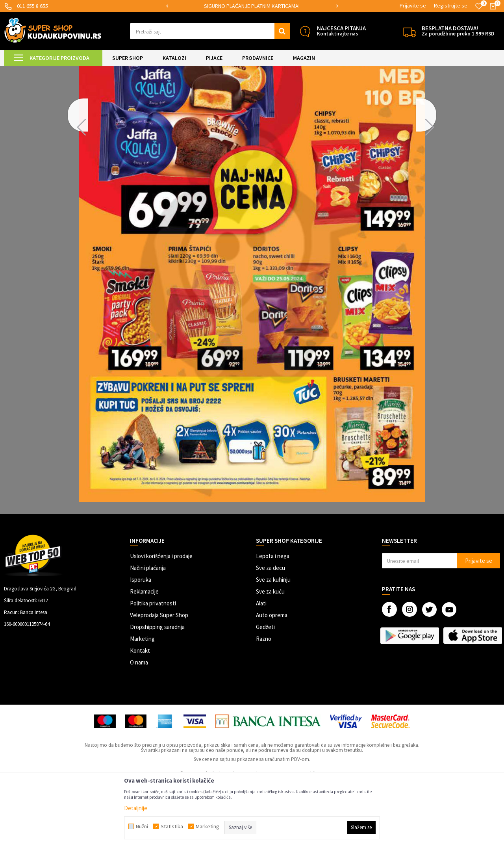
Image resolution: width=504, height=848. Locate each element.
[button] (210, 31)
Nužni (142, 826)
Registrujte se (451, 6)
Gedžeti (265, 693)
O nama (139, 728)
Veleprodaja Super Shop (159, 681)
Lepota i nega (273, 622)
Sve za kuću (270, 657)
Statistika (172, 826)
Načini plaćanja (148, 634)
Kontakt (140, 716)
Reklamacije (144, 657)
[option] (252, 6)
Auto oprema (272, 681)
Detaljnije (136, 808)
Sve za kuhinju (273, 645)
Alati (261, 669)
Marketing (142, 704)
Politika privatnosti (153, 669)
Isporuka (141, 645)
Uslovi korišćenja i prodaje (161, 622)
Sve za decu (271, 634)
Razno (264, 704)
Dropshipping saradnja (157, 693)
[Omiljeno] (479, 6)
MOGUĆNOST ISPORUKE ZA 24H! (252, 6)
